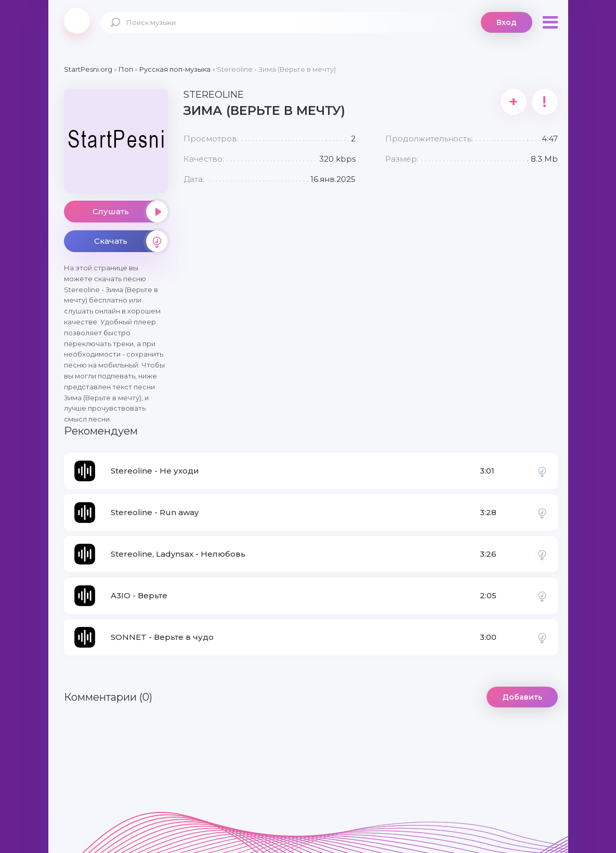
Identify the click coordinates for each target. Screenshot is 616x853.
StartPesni (77, 21)
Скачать (131, 241)
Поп (126, 69)
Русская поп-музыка (175, 69)
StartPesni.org (88, 69)
